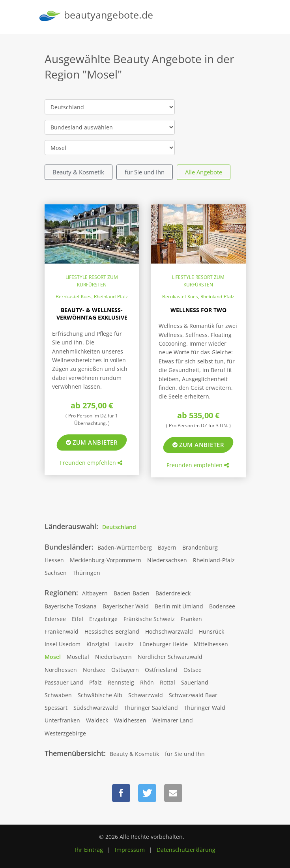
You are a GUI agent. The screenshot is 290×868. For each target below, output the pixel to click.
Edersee (55, 619)
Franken (191, 619)
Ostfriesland (161, 670)
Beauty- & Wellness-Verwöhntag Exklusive (92, 314)
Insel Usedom (63, 644)
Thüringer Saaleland (151, 708)
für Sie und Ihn (145, 172)
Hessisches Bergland (112, 631)
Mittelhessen (211, 644)
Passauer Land (64, 682)
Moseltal (78, 657)
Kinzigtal (98, 644)
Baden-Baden (132, 593)
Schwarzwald (146, 695)
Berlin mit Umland (179, 606)
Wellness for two (198, 310)
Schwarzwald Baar (193, 695)
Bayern (167, 547)
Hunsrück (211, 631)
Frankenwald (62, 631)
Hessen (54, 560)
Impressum (130, 850)
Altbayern (95, 593)
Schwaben (58, 695)
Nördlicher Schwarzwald (170, 657)
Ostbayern (125, 670)
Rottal (167, 682)
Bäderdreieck (173, 593)
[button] (121, 793)
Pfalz (95, 682)
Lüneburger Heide (164, 644)
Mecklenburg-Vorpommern (106, 560)
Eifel (78, 619)
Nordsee (94, 670)
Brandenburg (200, 547)
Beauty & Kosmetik (78, 172)
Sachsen (56, 573)
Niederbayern (113, 657)
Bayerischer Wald (126, 606)
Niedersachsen (167, 560)
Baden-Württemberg (125, 547)
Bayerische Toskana (71, 606)
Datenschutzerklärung (186, 850)
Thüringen (86, 573)
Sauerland (195, 682)
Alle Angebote (204, 172)
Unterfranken (62, 720)
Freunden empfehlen (91, 463)
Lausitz (124, 644)
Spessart (56, 708)
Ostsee (193, 670)
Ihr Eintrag (89, 850)
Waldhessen (130, 720)
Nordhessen (61, 670)
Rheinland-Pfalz (214, 560)
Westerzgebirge (65, 733)
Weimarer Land (173, 720)
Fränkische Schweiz (149, 619)
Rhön (147, 682)
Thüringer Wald (205, 708)
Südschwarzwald (96, 708)
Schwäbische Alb (100, 695)
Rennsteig (121, 682)
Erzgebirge (103, 619)
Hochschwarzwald (169, 631)
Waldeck (97, 720)
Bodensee (222, 606)
